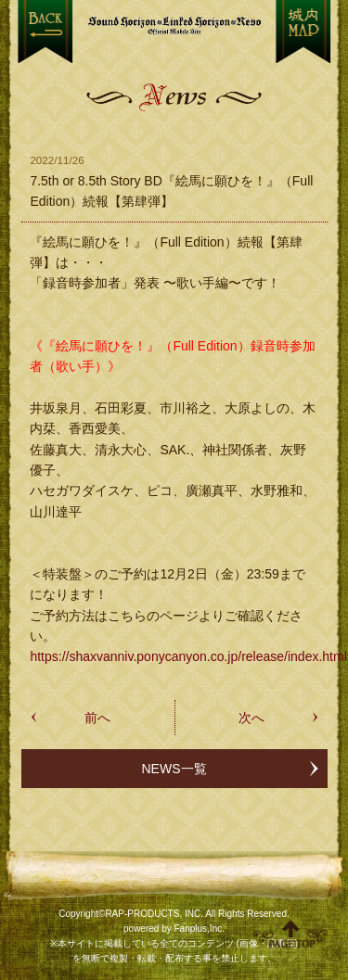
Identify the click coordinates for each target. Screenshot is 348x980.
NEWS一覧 (174, 769)
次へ (251, 718)
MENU (303, 32)
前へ (97, 718)
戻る (45, 32)
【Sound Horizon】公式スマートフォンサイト (174, 25)
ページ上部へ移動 (290, 934)
